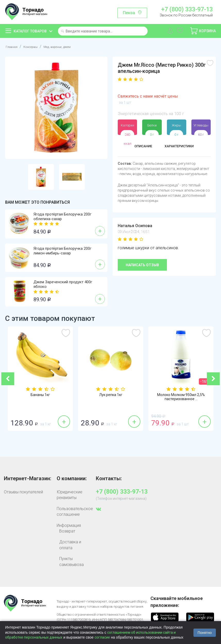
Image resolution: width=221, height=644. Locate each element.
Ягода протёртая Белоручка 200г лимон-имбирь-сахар (62, 251)
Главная (13, 46)
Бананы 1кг (40, 395)
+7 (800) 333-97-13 (187, 10)
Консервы (36, 46)
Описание (139, 147)
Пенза (129, 13)
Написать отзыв (142, 265)
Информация (69, 525)
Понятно (205, 633)
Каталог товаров (30, 31)
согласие (102, 637)
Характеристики (181, 147)
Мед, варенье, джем (71, 46)
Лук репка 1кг (111, 395)
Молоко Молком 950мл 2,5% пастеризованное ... (181, 398)
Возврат (67, 531)
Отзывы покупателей (23, 492)
